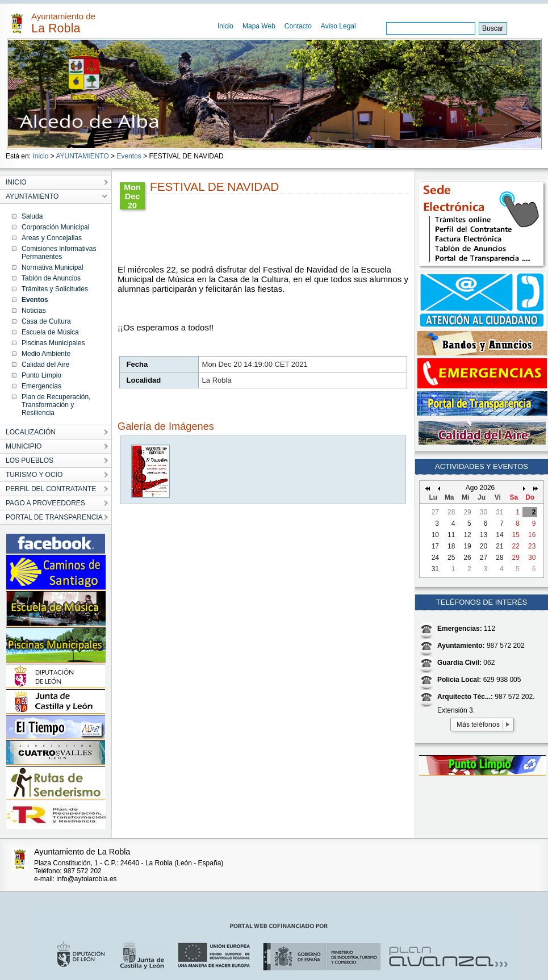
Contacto (298, 26)
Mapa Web (259, 26)
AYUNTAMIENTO (82, 156)
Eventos (129, 156)
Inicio (225, 26)
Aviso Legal (338, 26)
